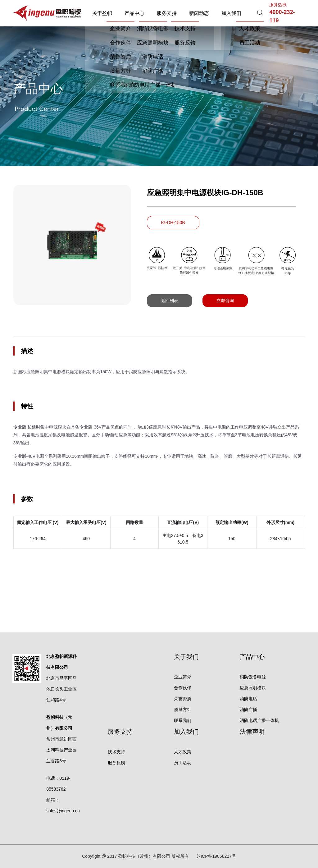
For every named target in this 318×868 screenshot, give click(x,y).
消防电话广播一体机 (259, 720)
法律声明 (252, 732)
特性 (27, 406)
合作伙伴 (183, 688)
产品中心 (134, 13)
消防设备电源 (253, 677)
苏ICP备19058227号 (216, 856)
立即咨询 (225, 301)
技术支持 (116, 752)
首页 (75, 13)
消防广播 (248, 710)
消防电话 (248, 699)
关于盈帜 (102, 13)
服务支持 (167, 13)
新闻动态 (199, 13)
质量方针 (183, 710)
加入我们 (231, 13)
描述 (27, 351)
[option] (72, 245)
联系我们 (183, 720)
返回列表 (170, 301)
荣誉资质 (183, 699)
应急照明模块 (253, 688)
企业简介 (183, 677)
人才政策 (183, 752)
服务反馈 (116, 763)
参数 (27, 499)
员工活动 (183, 763)
